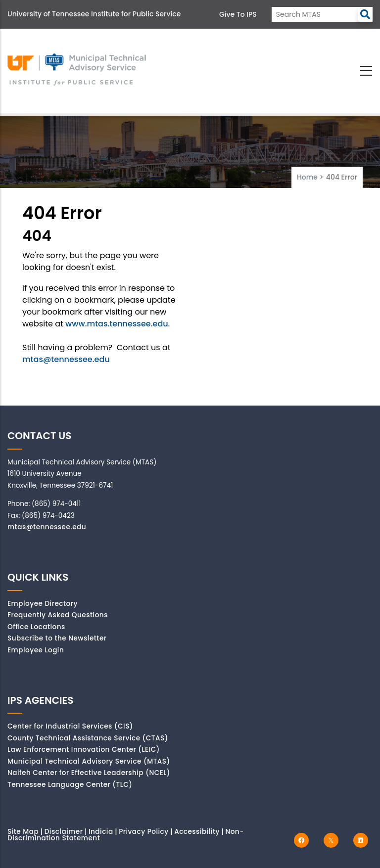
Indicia (101, 832)
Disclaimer (64, 832)
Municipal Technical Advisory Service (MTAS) (89, 761)
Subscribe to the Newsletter (57, 638)
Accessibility (197, 832)
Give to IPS (238, 14)
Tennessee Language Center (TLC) (70, 785)
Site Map (23, 832)
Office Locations (36, 627)
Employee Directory (43, 604)
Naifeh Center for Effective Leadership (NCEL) (89, 773)
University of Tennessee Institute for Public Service (94, 14)
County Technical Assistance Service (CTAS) (88, 738)
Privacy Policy (144, 832)
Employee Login (36, 650)
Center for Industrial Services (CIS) (70, 726)
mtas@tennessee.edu (66, 359)
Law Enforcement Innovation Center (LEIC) (84, 750)
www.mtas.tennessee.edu (117, 324)
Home (307, 177)
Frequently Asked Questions (58, 615)
